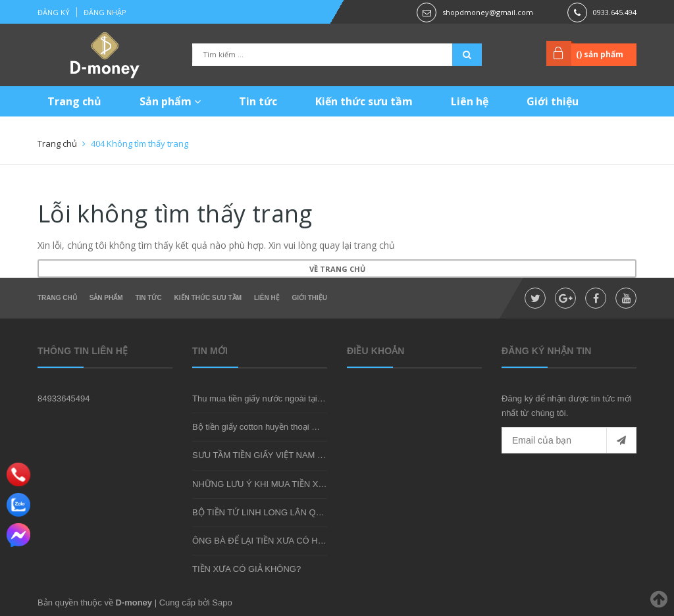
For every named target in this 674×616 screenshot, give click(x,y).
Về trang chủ (337, 269)
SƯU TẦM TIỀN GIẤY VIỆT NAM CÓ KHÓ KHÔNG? (291, 455)
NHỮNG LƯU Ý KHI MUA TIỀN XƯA (261, 484)
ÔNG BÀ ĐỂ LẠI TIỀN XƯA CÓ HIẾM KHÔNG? (281, 541)
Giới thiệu (553, 101)
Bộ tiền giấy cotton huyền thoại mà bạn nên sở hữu (289, 427)
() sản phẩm (600, 54)
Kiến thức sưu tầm (364, 101)
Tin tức (258, 101)
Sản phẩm (170, 101)
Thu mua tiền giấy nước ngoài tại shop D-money (284, 398)
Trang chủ (74, 101)
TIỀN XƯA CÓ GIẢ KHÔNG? (246, 569)
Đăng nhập (105, 12)
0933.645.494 (615, 12)
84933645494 (64, 398)
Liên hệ (470, 101)
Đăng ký (54, 12)
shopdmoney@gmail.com (488, 12)
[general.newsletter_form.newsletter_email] (569, 440)
